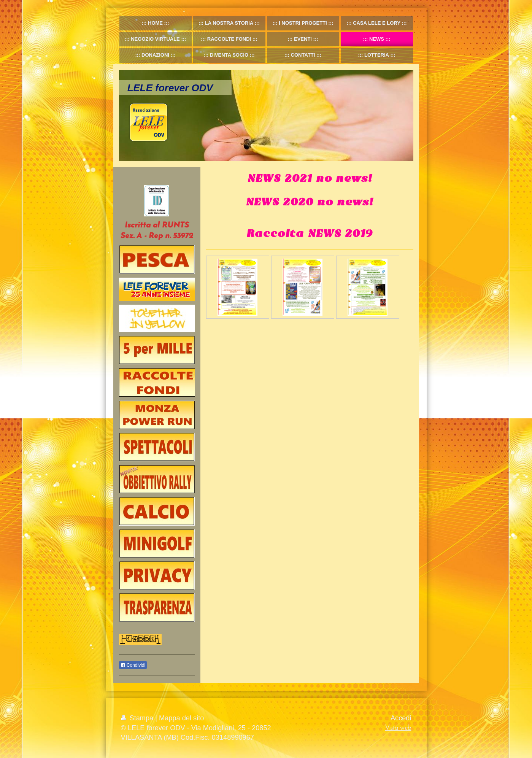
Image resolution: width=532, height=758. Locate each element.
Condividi (133, 665)
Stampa (138, 718)
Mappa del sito (181, 718)
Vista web (398, 728)
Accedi (401, 718)
